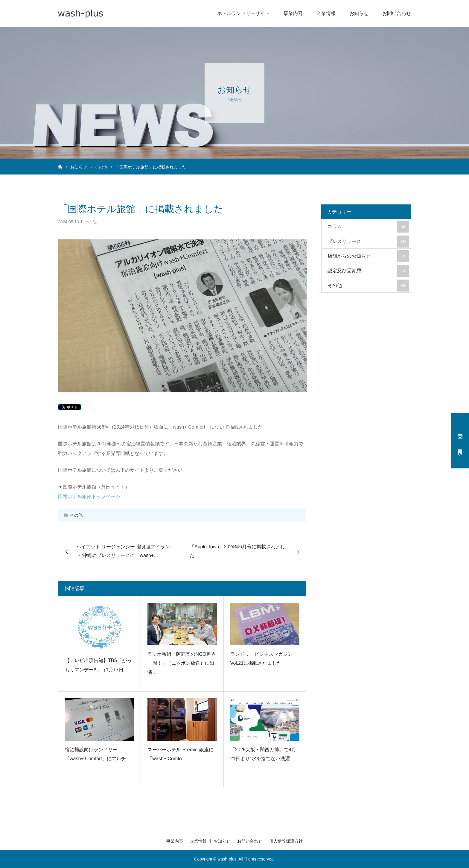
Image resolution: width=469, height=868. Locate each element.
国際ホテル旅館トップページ (89, 496)
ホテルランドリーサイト (243, 13)
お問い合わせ (397, 13)
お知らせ (359, 13)
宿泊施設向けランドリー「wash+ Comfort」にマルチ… (98, 754)
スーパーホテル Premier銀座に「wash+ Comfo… (180, 754)
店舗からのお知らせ (368, 256)
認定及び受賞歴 (368, 271)
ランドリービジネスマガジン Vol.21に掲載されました (261, 659)
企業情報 (326, 13)
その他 (90, 222)
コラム (368, 227)
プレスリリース (368, 242)
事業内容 (293, 13)
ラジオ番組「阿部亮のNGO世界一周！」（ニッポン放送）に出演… (182, 663)
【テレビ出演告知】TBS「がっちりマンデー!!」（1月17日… (98, 665)
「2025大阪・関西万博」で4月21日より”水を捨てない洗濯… (263, 754)
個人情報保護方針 (286, 841)
